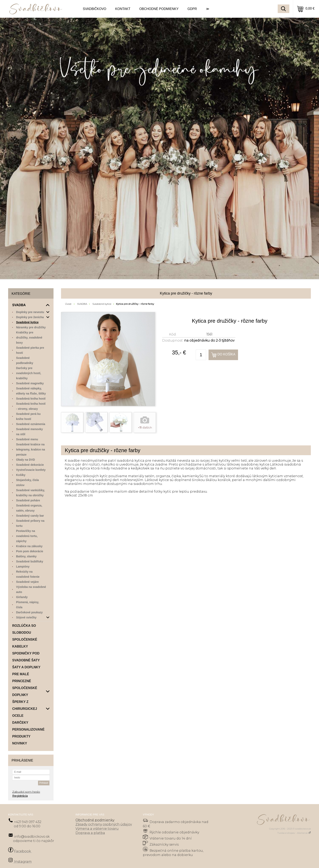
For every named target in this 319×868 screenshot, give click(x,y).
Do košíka (226, 354)
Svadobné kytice (102, 304)
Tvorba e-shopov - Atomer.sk (294, 833)
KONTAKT (123, 9)
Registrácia (20, 796)
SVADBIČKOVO (94, 9)
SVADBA (82, 304)
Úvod (68, 304)
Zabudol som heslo (26, 792)
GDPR (192, 9)
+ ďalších (145, 427)
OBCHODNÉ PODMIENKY (159, 9)
